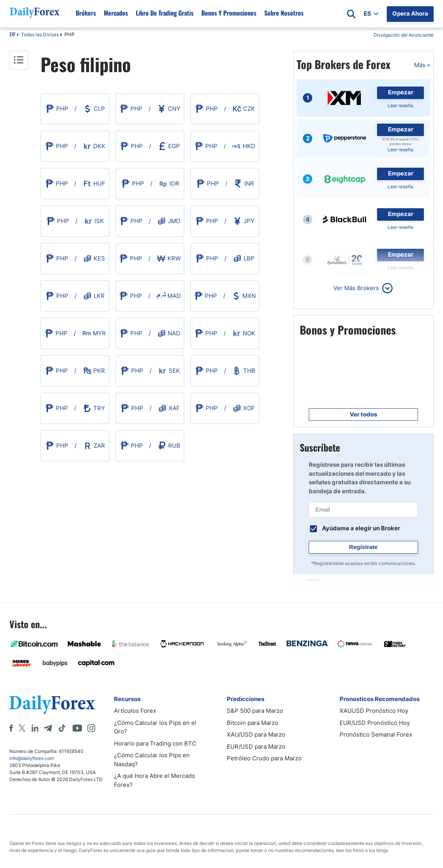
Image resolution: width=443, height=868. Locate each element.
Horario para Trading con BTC (155, 743)
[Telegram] (48, 728)
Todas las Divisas (40, 35)
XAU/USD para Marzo (256, 734)
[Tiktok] (62, 728)
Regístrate (363, 547)
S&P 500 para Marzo (255, 711)
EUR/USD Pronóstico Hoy (375, 723)
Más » (422, 65)
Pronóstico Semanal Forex (376, 734)
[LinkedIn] (35, 728)
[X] (22, 728)
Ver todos (363, 414)
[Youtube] (77, 728)
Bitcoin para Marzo (253, 723)
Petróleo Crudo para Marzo (264, 758)
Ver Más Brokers (356, 288)
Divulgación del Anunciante (404, 35)
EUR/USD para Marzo (256, 747)
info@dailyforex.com (32, 758)
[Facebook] (11, 728)
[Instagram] (91, 728)
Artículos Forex (135, 711)
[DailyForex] (52, 704)
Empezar (401, 92)
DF (12, 35)
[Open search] (351, 14)
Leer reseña (400, 105)
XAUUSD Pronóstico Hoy (374, 711)
